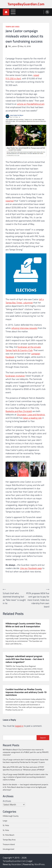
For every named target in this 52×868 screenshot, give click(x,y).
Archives (7, 801)
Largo (5, 821)
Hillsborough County (11, 816)
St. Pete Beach (9, 835)
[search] (47, 12)
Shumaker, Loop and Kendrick (31, 415)
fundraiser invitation (15, 376)
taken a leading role (32, 418)
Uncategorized (8, 849)
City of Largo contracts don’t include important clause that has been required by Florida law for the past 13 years (26, 761)
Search (43, 738)
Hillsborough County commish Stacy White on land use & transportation (23, 625)
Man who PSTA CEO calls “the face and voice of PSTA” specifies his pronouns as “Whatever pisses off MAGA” (24, 768)
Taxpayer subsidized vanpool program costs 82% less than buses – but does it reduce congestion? (25, 659)
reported (10, 201)
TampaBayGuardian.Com (26, 4)
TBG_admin (11, 46)
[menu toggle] (13, 12)
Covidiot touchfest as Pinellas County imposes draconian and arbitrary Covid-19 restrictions (26, 692)
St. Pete (6, 825)
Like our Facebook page (31, 568)
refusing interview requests (24, 328)
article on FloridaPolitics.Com (31, 104)
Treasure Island (9, 844)
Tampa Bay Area (12, 27)
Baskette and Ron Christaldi (19, 411)
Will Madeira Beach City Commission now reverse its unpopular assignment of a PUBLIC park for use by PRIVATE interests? (26, 752)
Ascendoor (16, 864)
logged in (19, 726)
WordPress (39, 864)
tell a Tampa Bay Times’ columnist (25, 301)
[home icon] (6, 12)
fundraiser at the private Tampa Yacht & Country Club (23, 349)
